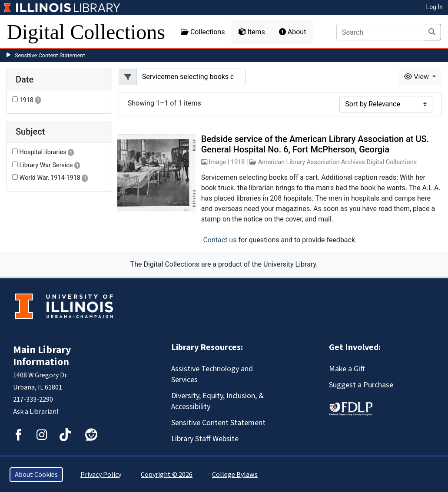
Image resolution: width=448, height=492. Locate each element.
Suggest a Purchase (361, 385)
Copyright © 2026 (167, 475)
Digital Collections (86, 32)
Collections (203, 32)
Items (252, 32)
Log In (435, 7)
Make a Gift (347, 369)
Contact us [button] (220, 240)
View (417, 77)
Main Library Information (42, 356)
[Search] (380, 32)
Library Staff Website (205, 439)
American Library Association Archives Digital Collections (338, 162)
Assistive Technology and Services (212, 374)
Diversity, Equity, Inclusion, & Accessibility (217, 401)
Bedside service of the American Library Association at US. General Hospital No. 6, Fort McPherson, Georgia (315, 144)
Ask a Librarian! (36, 412)
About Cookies (36, 475)
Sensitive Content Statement (50, 55)
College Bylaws (235, 475)
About (293, 32)
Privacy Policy (101, 475)
